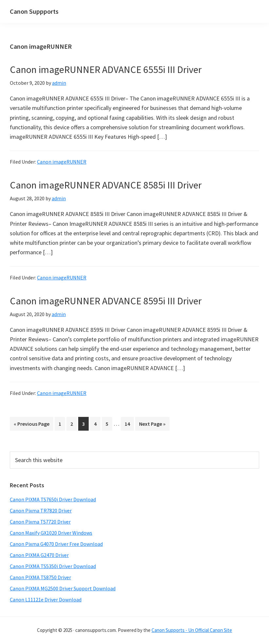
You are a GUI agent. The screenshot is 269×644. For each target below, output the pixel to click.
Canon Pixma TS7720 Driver (40, 522)
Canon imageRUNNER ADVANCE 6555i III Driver (106, 69)
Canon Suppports (34, 11)
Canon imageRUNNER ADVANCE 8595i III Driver (106, 301)
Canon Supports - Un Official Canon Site (192, 630)
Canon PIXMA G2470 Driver (39, 555)
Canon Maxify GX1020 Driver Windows (51, 533)
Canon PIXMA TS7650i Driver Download (53, 499)
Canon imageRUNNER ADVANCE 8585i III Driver (106, 185)
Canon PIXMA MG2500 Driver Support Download (63, 588)
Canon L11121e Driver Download (46, 599)
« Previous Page (32, 425)
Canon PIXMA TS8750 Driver (40, 577)
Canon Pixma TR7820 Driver (41, 510)
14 (129, 423)
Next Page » (152, 425)
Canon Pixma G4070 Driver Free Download (56, 544)
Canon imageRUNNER (62, 162)
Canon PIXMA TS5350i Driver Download (53, 566)
